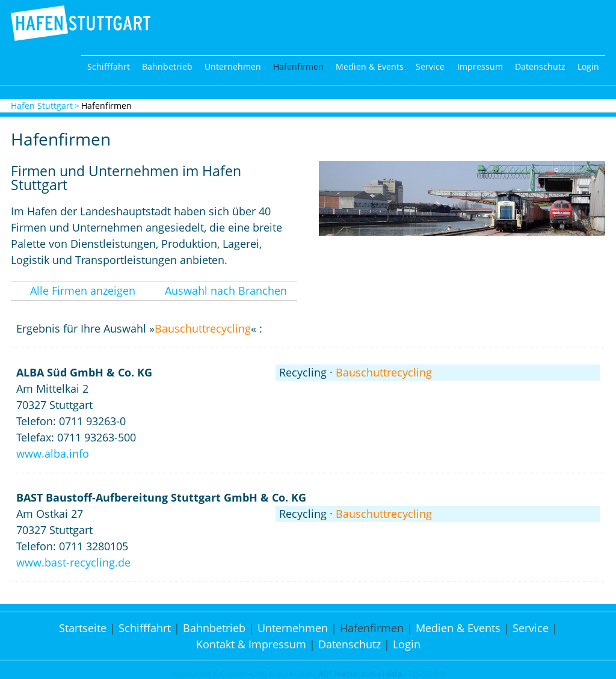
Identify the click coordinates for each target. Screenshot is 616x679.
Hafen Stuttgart (42, 106)
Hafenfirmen (298, 66)
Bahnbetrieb (167, 66)
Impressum (480, 66)
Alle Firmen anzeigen (83, 290)
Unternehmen (233, 66)
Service (430, 66)
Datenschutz (540, 66)
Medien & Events (370, 66)
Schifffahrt (109, 66)
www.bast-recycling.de (73, 562)
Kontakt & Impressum (251, 644)
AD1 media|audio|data (360, 674)
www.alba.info (53, 453)
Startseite (83, 628)
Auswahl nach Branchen (226, 290)
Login (588, 66)
